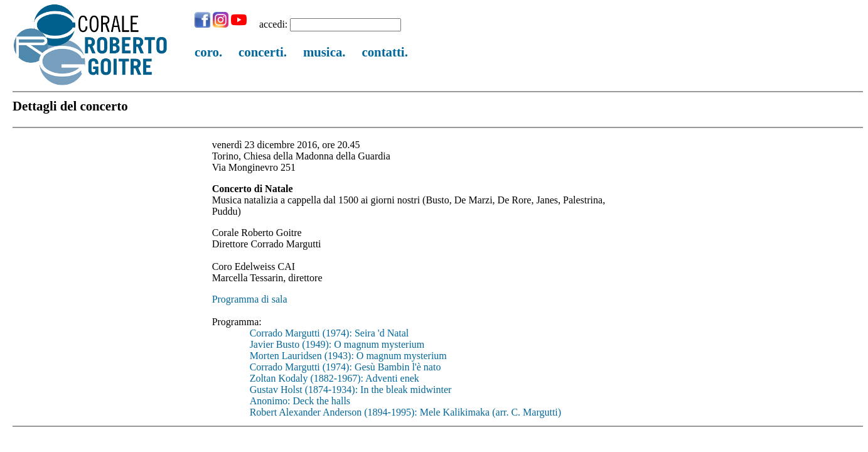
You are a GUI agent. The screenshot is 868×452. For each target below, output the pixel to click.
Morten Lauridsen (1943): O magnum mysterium (348, 356)
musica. (324, 52)
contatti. (384, 52)
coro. (208, 52)
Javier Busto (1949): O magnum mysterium (337, 344)
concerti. (263, 52)
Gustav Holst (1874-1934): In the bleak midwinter (351, 390)
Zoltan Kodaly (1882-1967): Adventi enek (335, 378)
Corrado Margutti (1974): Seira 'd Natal (330, 333)
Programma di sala (250, 299)
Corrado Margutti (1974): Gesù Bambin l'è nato (346, 367)
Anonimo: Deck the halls (300, 401)
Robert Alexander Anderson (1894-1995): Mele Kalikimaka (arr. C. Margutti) (405, 412)
